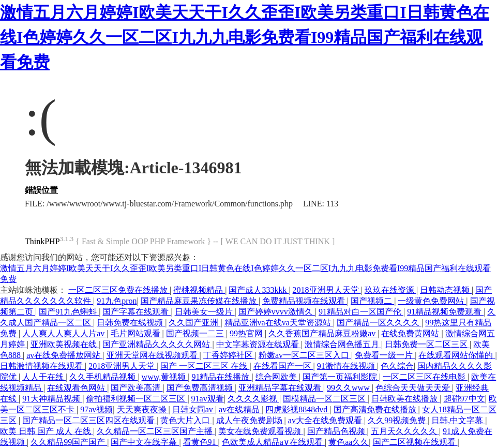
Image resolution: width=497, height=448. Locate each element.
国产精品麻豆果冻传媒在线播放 (200, 301)
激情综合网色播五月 (343, 344)
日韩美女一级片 (205, 312)
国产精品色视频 (337, 431)
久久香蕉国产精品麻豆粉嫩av (323, 333)
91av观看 (208, 399)
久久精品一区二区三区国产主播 (156, 431)
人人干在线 (44, 377)
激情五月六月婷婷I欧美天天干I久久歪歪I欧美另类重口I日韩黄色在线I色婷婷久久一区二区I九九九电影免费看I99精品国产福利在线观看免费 (245, 37)
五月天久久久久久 (405, 431)
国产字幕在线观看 (137, 312)
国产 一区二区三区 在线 (205, 366)
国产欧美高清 (137, 388)
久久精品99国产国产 (69, 442)
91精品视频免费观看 (445, 312)
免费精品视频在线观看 (305, 301)
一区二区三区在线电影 (425, 377)
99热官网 (247, 333)
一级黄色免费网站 (432, 301)
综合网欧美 (277, 377)
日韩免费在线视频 (131, 323)
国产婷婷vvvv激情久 (277, 312)
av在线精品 (240, 409)
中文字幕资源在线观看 (259, 344)
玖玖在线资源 (390, 290)
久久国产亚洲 (194, 323)
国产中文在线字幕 (145, 442)
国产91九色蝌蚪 (69, 312)
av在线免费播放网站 (64, 355)
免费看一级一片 (385, 355)
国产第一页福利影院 (341, 377)
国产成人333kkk (259, 290)
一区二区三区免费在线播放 (119, 290)
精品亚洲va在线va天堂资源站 (279, 323)
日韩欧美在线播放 (405, 399)
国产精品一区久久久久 (379, 323)
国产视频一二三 (196, 333)
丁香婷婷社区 (229, 355)
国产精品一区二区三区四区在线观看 (89, 420)
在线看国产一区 (283, 366)
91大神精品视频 (52, 399)
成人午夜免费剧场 (250, 420)
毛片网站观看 (137, 333)
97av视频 (96, 409)
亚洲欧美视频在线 (65, 344)
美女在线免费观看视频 (261, 431)
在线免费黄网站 (411, 333)
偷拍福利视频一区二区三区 (137, 399)
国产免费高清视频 (201, 388)
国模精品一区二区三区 (325, 399)
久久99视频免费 (398, 420)
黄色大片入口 (186, 420)
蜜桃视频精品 (199, 290)
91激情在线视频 (347, 366)
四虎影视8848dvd (297, 409)
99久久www (349, 388)
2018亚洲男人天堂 (327, 290)
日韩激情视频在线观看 (42, 366)
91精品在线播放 (221, 377)
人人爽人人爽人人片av (64, 333)
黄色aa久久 (349, 442)
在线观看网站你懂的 (457, 355)
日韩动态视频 (446, 290)
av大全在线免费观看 (326, 420)
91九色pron (117, 301)
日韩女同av (194, 409)
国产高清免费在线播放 (376, 409)
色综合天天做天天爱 (414, 388)
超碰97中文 (464, 399)
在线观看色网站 (77, 388)
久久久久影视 (253, 399)
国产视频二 (372, 301)
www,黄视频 (165, 377)
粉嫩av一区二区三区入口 (305, 355)
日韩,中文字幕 (458, 420)
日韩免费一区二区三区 (427, 344)
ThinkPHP (42, 241)
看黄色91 (201, 442)
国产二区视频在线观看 (415, 442)
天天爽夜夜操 (143, 409)
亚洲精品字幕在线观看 (281, 388)
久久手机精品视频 (103, 377)
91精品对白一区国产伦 (361, 312)
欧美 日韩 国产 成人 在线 (47, 431)
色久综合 (397, 366)
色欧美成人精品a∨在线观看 (273, 442)
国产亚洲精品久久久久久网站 (157, 344)
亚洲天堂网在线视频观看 (153, 355)
